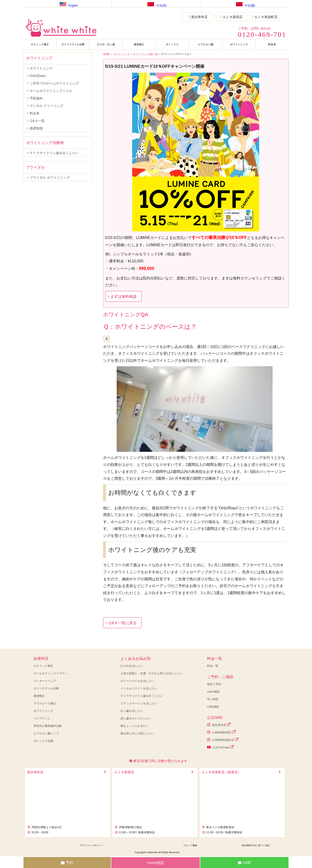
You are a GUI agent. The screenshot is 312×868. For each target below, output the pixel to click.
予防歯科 (36, 98)
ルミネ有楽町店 (265, 17)
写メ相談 (213, 699)
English (67, 4)
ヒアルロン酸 (206, 44)
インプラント (42, 718)
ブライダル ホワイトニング (50, 177)
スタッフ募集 (190, 845)
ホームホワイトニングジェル (51, 91)
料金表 (272, 44)
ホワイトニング (239, 44)
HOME (107, 54)
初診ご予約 (214, 684)
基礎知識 (36, 128)
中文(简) (156, 4)
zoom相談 (213, 692)
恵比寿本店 (198, 17)
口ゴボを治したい (132, 666)
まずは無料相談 (123, 296)
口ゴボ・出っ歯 (106, 44)
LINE (244, 863)
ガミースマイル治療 (73, 44)
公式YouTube (220, 747)
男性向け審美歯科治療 (48, 726)
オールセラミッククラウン (50, 673)
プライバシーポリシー (91, 845)
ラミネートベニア (45, 681)
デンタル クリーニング (46, 106)
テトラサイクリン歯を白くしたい (54, 153)
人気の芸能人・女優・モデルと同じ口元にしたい (151, 673)
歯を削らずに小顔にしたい (137, 733)
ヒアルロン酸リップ (46, 733)
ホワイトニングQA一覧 (145, 54)
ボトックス (172, 44)
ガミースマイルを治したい (137, 681)
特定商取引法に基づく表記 (256, 845)
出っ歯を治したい (132, 711)
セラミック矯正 (40, 44)
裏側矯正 (139, 44)
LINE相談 (213, 707)
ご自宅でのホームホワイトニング (54, 83)
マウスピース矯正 (45, 703)
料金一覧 (213, 666)
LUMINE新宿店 (221, 732)
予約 (67, 863)
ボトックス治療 (43, 741)
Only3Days (38, 76)
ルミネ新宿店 (231, 17)
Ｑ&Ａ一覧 (37, 121)
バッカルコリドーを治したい (139, 688)
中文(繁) (244, 4)
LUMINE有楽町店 (223, 740)
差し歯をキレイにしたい (136, 718)
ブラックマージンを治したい (139, 703)
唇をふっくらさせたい (135, 726)
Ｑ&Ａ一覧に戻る (123, 623)
